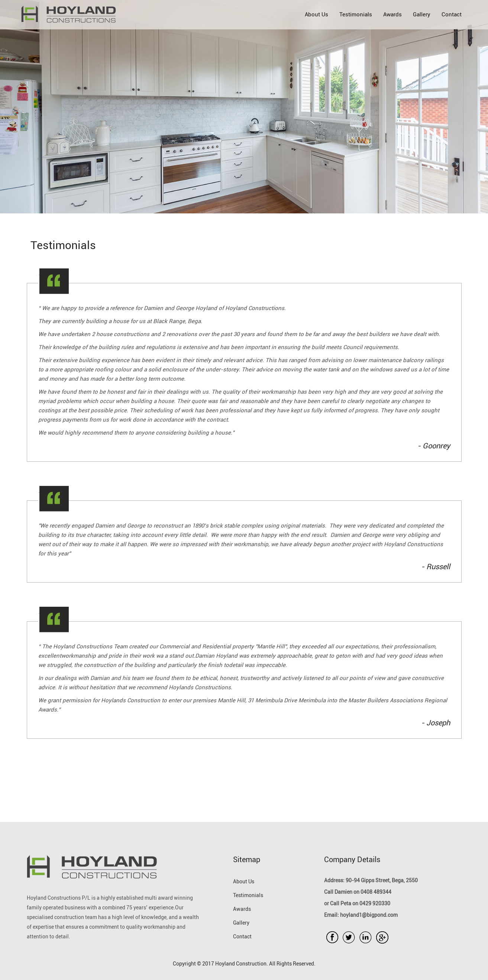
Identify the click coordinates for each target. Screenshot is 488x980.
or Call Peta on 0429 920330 (357, 904)
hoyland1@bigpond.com (368, 915)
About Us (316, 14)
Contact (452, 14)
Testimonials (356, 14)
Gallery (422, 14)
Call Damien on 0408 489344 (358, 892)
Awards (392, 14)
